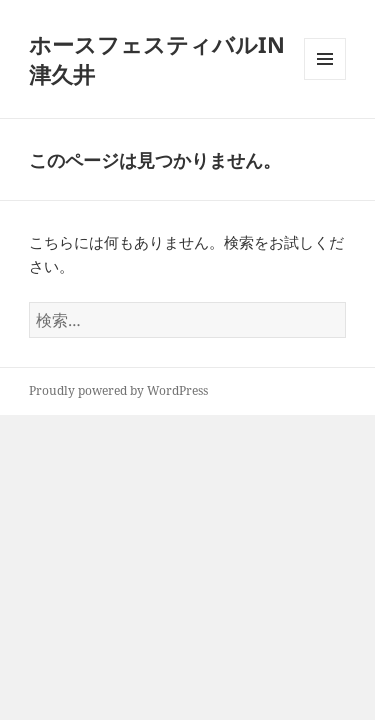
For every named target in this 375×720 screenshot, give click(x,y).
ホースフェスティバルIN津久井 (157, 59)
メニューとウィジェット (325, 79)
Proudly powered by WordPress (118, 390)
